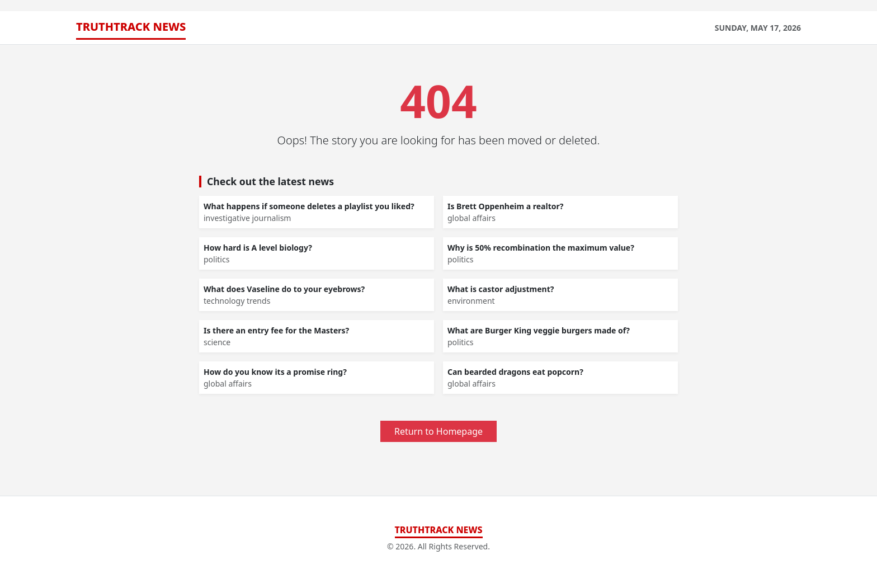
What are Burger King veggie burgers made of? (539, 330)
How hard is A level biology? (258, 248)
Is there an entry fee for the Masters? (276, 330)
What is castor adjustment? (501, 289)
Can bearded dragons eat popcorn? (515, 372)
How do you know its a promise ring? (275, 372)
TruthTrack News (131, 27)
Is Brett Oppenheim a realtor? (505, 206)
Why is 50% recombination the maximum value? (541, 248)
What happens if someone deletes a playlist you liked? (309, 206)
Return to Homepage (438, 431)
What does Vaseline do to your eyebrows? (284, 289)
